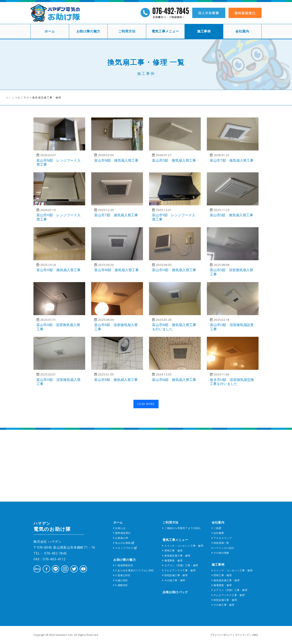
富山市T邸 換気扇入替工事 (232, 160)
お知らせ (120, 528)
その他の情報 (220, 553)
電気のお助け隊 (52, 527)
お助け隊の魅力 (88, 31)
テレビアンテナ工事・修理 (179, 570)
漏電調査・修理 (172, 560)
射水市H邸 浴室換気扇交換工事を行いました (232, 382)
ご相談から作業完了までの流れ (182, 528)
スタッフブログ (125, 548)
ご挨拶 (217, 528)
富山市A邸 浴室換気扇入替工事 (58, 327)
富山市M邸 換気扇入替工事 (116, 270)
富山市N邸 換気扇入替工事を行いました (174, 327)
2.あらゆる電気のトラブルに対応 (134, 570)
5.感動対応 (121, 585)
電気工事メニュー (165, 31)
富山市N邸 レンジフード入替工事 (59, 162)
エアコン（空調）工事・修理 (180, 565)
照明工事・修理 (172, 551)
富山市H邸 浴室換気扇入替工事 (59, 382)
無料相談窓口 (122, 533)
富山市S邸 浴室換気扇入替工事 (231, 272)
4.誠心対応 (121, 580)
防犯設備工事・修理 (175, 575)
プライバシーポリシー (221, 635)
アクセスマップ (222, 538)
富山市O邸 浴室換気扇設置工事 (232, 327)
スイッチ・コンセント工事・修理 (183, 546)
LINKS (255, 635)
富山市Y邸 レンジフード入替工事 (174, 217)
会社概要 (218, 533)
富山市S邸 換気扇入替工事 (231, 215)
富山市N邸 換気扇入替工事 (116, 160)
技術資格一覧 (220, 543)
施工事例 (204, 31)
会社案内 (242, 31)
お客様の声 (121, 538)
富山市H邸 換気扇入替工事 (59, 270)
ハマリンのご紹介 (223, 548)
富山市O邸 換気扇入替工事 (174, 160)
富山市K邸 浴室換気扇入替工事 (116, 327)
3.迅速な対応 (122, 575)
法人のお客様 (124, 543)
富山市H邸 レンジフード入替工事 (59, 217)
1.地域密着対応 (123, 565)
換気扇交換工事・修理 (176, 556)
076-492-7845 (55, 553)
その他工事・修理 (174, 580)
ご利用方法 (127, 31)
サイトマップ (242, 635)
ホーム (50, 31)
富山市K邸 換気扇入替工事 (116, 380)
